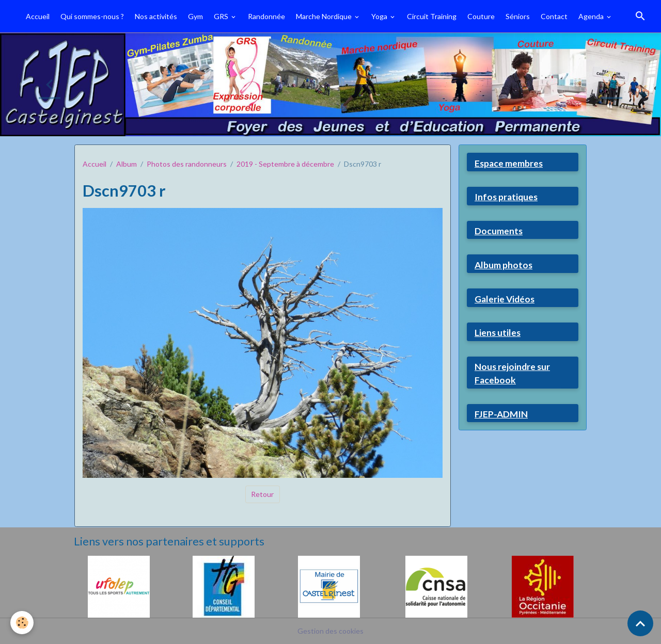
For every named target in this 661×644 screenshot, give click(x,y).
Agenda (592, 16)
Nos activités (156, 16)
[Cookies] (22, 623)
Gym (195, 16)
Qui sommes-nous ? (92, 16)
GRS (222, 16)
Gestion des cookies (330, 631)
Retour (262, 494)
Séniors (518, 16)
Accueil (38, 16)
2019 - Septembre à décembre (285, 164)
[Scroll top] (640, 623)
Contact (554, 16)
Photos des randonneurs (187, 164)
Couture (481, 16)
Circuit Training (432, 16)
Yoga (380, 16)
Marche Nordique (325, 16)
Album (127, 164)
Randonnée (266, 16)
